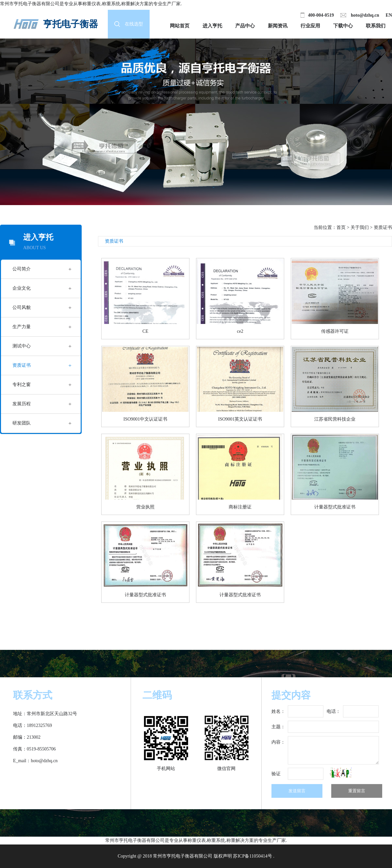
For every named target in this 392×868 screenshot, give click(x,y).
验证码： (276, 776)
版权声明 (223, 856)
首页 (341, 227)
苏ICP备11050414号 (252, 856)
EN (389, 15)
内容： (278, 742)
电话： (334, 711)
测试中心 (22, 346)
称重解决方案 (135, 4)
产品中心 (245, 26)
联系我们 (376, 26)
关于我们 (360, 227)
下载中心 (343, 26)
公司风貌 (22, 307)
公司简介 (22, 269)
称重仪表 (91, 4)
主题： (278, 727)
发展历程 (22, 404)
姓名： (278, 711)
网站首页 (180, 26)
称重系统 (111, 4)
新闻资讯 (278, 26)
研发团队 (22, 423)
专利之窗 (22, 385)
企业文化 (22, 288)
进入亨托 (212, 26)
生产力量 (22, 327)
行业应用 (310, 26)
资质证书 (22, 365)
